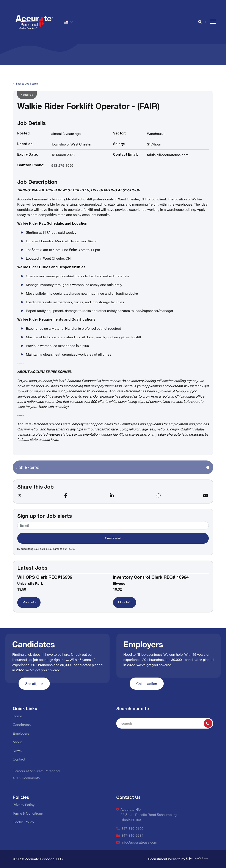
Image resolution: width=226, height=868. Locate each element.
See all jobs (34, 684)
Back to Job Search (25, 84)
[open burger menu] (213, 22)
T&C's (71, 549)
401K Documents (26, 778)
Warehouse (156, 134)
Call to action (147, 684)
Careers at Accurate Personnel (36, 771)
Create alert (113, 538)
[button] (68, 22)
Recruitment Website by (179, 859)
